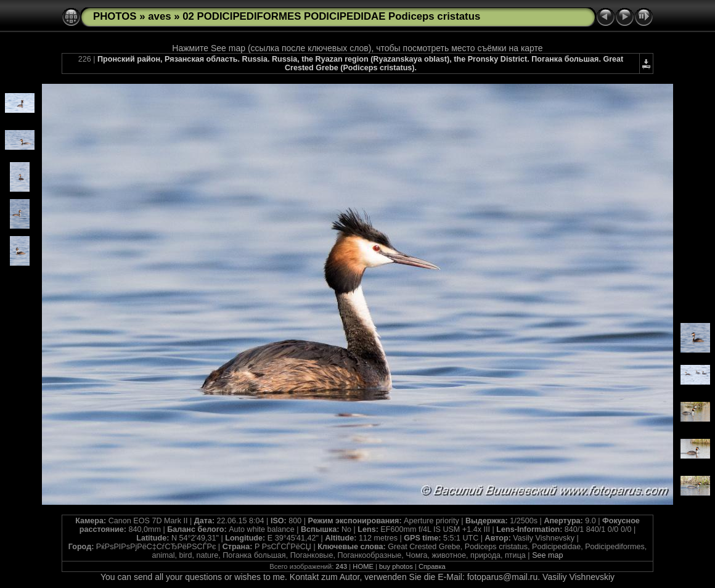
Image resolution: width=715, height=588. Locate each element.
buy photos (396, 566)
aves (159, 16)
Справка (432, 566)
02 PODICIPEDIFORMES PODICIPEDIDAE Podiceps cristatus (331, 16)
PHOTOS (115, 16)
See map (547, 555)
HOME (363, 566)
